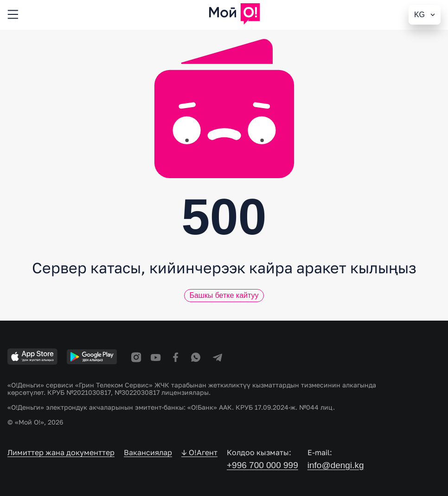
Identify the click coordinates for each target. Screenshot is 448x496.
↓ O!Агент (199, 453)
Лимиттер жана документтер (61, 453)
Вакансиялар (148, 453)
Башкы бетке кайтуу (224, 295)
